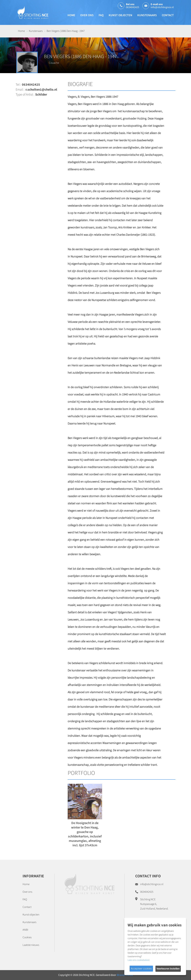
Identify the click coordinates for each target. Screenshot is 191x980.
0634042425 (133, 7)
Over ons (87, 15)
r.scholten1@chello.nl (41, 90)
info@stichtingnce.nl (162, 7)
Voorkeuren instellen (168, 969)
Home (71, 15)
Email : (20, 90)
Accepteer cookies (141, 969)
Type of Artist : (25, 95)
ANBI (25, 930)
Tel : (18, 85)
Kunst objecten (120, 15)
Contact (168, 15)
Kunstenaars (147, 15)
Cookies (27, 937)
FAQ (101, 15)
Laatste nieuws (31, 945)
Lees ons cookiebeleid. (139, 960)
